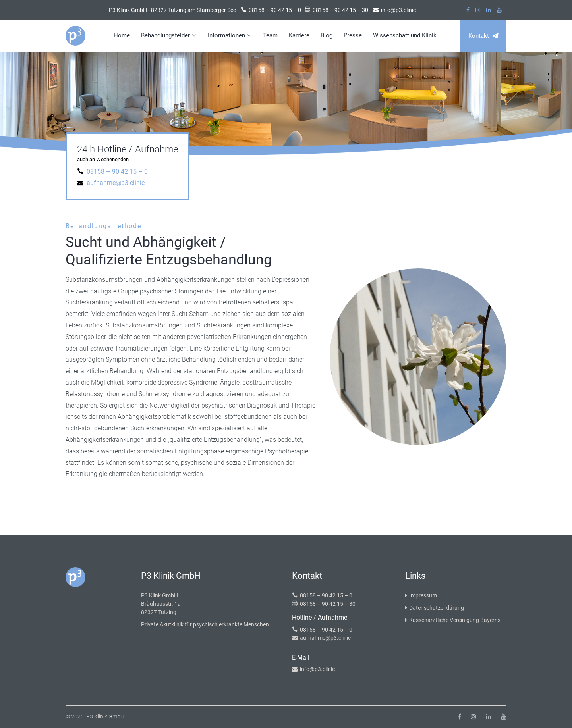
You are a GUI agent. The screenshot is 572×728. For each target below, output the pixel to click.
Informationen (226, 35)
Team (270, 35)
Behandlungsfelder (165, 35)
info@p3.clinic (317, 669)
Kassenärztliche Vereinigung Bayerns (453, 620)
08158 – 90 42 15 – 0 (117, 172)
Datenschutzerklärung (435, 608)
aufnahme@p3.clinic (116, 183)
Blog (327, 35)
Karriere (299, 35)
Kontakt (483, 36)
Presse (353, 35)
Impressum (421, 595)
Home (122, 35)
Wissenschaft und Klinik (405, 35)
